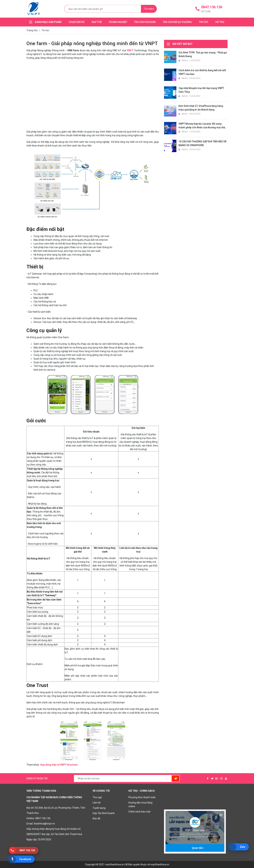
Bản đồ (96, 818)
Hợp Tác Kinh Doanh (104, 813)
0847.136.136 (43, 818)
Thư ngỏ (97, 797)
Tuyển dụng (99, 808)
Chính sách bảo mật (139, 812)
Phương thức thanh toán (142, 797)
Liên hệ (97, 803)
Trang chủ (32, 30)
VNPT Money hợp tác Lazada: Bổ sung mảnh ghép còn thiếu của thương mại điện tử (202, 127)
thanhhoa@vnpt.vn (44, 824)
